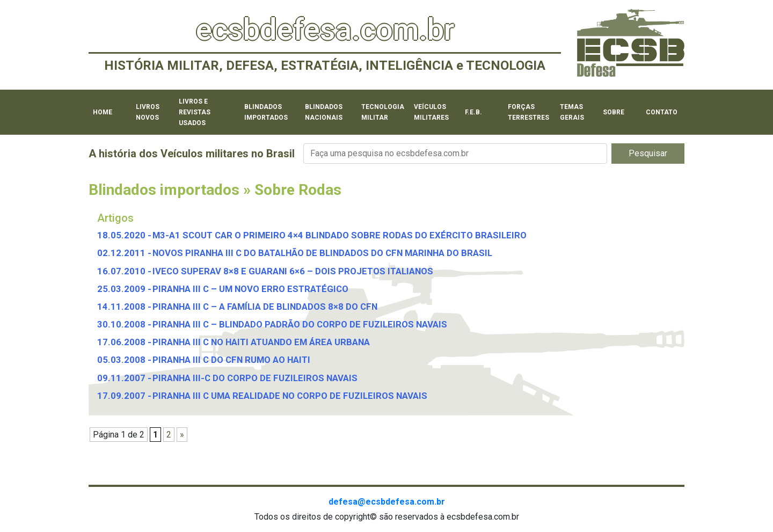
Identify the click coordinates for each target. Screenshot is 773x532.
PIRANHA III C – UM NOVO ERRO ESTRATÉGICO (250, 289)
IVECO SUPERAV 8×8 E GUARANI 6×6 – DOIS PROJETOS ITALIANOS (293, 271)
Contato (662, 112)
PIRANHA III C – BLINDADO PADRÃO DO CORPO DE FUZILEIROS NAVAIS (300, 324)
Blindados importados (266, 112)
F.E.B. (473, 112)
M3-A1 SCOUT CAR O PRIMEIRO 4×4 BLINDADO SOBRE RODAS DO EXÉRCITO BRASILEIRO (340, 235)
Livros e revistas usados (195, 112)
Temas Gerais (572, 112)
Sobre (614, 112)
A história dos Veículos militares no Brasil (192, 154)
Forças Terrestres (528, 112)
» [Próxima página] (182, 435)
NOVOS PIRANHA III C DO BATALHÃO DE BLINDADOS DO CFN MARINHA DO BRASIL (322, 253)
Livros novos (148, 112)
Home (103, 112)
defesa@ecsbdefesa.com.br (387, 502)
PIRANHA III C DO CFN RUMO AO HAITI (231, 360)
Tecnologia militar (383, 112)
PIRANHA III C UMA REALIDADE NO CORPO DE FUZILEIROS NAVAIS (290, 396)
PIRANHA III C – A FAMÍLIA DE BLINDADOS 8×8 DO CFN (265, 307)
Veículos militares (431, 112)
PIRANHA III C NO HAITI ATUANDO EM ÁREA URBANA (261, 342)
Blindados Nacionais (324, 112)
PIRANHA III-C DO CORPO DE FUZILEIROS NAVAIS (255, 378)
